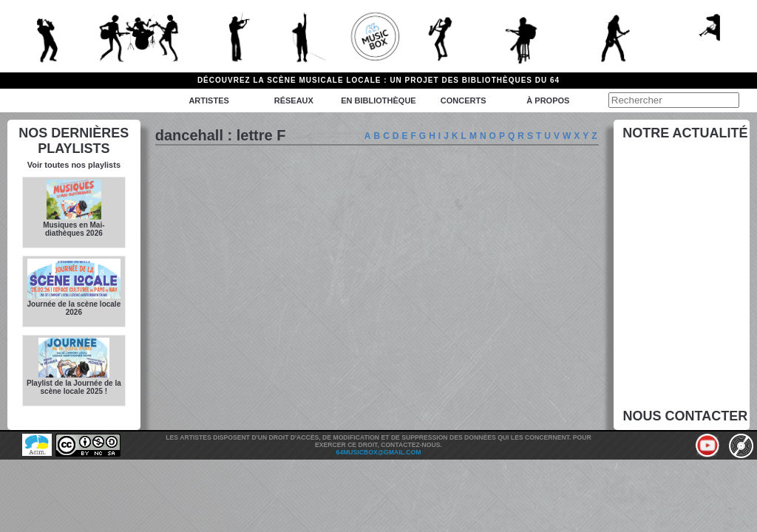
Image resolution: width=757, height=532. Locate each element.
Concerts (464, 100)
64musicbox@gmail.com (379, 452)
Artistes (208, 100)
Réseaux (294, 100)
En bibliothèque (378, 100)
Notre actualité (685, 133)
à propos (548, 100)
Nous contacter (686, 416)
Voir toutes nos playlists (74, 165)
